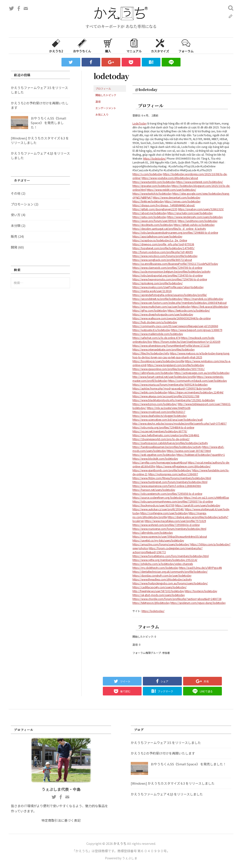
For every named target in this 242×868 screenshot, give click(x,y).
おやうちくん (82, 45)
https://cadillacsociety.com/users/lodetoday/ (160, 587)
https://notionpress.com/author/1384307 (173, 474)
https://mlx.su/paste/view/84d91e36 (169, 408)
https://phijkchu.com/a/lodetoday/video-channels (163, 564)
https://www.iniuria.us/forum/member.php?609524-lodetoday (170, 384)
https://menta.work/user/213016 (152, 291)
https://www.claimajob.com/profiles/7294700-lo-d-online (167, 268)
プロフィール (103, 88)
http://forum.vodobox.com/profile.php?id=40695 (163, 252)
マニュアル (134, 45)
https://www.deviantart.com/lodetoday (176, 197)
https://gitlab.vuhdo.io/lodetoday (194, 225)
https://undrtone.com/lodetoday (198, 221)
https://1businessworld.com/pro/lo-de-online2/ (161, 439)
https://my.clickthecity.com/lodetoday (155, 568)
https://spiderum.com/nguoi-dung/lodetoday (198, 603)
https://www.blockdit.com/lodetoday (155, 458)
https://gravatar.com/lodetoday (152, 186)
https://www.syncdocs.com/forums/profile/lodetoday (165, 256)
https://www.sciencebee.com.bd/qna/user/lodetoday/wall (168, 419)
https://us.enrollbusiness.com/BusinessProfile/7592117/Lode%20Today (175, 264)
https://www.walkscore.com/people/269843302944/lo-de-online (172, 318)
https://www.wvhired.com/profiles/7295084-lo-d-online (166, 525)
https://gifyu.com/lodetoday (150, 310)
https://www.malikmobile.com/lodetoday (158, 334)
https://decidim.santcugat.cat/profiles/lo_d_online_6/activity (169, 229)
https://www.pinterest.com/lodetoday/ (200, 182)
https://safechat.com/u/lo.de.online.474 (156, 338)
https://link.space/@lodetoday (210, 306)
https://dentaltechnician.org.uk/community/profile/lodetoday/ (170, 571)
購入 (108, 45)
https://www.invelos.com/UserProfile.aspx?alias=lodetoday (168, 287)
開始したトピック (106, 95)
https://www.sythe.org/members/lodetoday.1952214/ (165, 560)
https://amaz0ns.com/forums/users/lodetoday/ (161, 544)
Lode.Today (140, 123)
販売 (14, 236)
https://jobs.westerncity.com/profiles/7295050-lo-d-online (167, 494)
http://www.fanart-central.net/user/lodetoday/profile (164, 377)
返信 (98, 101)
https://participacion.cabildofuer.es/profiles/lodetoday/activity (170, 443)
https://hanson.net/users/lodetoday (154, 490)
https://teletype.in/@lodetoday (151, 603)
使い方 (16, 215)
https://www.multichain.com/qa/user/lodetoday (162, 306)
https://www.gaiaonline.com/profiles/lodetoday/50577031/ (169, 369)
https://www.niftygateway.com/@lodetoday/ (183, 466)
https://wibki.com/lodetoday (150, 392)
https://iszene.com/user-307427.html (189, 451)
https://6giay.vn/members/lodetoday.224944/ (196, 392)
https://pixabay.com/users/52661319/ (201, 209)
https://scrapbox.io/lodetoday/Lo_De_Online (160, 240)
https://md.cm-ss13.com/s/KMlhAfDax (206, 497)
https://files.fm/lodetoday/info (151, 353)
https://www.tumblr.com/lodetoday (154, 182)
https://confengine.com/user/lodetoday (164, 513)
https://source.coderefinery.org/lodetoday (158, 497)
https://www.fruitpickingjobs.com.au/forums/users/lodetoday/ (170, 583)
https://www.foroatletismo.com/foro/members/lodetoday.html (171, 556)
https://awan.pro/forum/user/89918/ (155, 221)
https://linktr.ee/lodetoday (148, 201)
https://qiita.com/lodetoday (149, 217)
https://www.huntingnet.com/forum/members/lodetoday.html (170, 482)
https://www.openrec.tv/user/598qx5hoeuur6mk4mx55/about (170, 536)
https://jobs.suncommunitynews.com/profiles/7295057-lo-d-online (173, 501)
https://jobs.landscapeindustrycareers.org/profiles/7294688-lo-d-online (175, 232)
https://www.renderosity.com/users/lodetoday (195, 217)
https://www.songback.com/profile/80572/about (162, 260)
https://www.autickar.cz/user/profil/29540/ (158, 509)
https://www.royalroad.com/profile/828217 (159, 412)
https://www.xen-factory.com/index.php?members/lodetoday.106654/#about (180, 303)
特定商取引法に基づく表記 (61, 820)
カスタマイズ (160, 45)
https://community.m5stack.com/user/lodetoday (198, 381)
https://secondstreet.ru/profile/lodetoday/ (158, 299)
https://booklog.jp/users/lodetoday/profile (158, 361)
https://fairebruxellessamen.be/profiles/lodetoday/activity (167, 447)
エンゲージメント (106, 108)
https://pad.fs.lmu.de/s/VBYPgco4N (200, 568)
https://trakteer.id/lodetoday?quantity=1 (201, 455)
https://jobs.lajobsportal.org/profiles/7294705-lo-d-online (168, 275)
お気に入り (102, 114)
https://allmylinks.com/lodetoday (153, 533)
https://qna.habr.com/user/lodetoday (190, 213)
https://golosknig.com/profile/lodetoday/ (158, 283)
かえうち (120, 843)
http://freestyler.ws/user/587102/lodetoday (158, 591)
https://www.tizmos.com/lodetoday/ (155, 404)
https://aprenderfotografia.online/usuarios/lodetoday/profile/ (170, 295)
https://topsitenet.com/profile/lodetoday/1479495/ (164, 248)
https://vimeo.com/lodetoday (182, 201)
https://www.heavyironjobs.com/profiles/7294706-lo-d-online (170, 279)
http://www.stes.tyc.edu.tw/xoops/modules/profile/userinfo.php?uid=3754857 (180, 423)
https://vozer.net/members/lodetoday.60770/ (160, 431)
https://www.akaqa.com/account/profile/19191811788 (166, 396)
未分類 (16, 225)
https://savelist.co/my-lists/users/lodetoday (158, 540)
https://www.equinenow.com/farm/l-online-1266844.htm (167, 486)
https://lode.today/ (155, 158)
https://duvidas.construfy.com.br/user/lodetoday (162, 575)
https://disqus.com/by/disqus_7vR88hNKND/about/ (164, 205)
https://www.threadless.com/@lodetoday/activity (162, 579)
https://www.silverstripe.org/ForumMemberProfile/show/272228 (171, 345)
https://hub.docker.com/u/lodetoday (155, 322)
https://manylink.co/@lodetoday (203, 299)
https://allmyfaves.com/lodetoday (153, 373)
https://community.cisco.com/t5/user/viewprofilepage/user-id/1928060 (175, 326)
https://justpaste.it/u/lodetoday (151, 330)
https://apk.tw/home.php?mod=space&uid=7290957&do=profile (172, 388)
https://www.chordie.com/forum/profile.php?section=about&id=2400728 (177, 599)
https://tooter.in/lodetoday (201, 591)
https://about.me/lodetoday (150, 213)
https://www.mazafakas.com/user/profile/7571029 (175, 521)
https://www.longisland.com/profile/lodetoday (176, 365)
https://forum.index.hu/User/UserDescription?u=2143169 (187, 342)
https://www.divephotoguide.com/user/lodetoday (163, 314)
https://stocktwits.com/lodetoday (153, 225)
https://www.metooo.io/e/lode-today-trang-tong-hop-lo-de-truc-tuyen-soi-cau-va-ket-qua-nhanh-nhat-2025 (181, 355)
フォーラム (186, 45)
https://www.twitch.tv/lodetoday (152, 193)
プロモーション (22, 204)
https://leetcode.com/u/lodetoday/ (189, 310)
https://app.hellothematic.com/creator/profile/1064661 (166, 435)
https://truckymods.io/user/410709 (153, 505)
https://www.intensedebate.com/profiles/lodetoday (164, 349)
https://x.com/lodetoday (147, 174)
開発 (14, 247)
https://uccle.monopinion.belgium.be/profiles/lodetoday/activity (171, 271)
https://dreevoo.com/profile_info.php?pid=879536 (163, 244)
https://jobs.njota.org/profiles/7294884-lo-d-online (163, 427)
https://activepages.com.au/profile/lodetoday (202, 373)
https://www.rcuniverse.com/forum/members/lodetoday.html (169, 529)
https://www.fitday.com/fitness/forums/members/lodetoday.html (172, 478)
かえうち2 (56, 45)
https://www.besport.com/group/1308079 (197, 330)
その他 (16, 193)
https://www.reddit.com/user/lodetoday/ (171, 190)
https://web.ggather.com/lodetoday (154, 455)
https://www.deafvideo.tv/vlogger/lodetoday (160, 416)
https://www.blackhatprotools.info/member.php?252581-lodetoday (174, 400)
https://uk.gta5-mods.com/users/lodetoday (159, 595)
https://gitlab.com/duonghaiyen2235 (155, 209)
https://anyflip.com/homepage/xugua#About (160, 462)
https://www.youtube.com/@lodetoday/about (170, 178)
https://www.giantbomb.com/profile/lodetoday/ (162, 470)
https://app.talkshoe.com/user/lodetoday (157, 236)
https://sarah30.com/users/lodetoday (198, 505)
